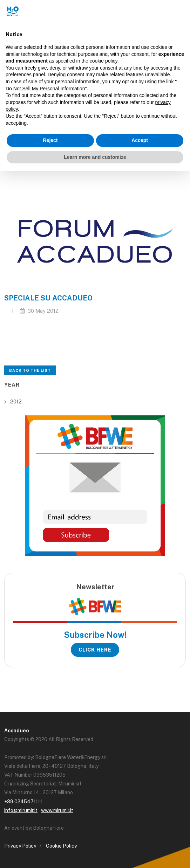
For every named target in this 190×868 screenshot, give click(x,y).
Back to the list (30, 370)
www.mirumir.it (57, 810)
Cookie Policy (61, 846)
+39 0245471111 (23, 802)
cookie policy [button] (104, 61)
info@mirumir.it (21, 810)
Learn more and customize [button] (95, 157)
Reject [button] (50, 140)
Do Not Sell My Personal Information (45, 89)
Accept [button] (140, 140)
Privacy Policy (20, 846)
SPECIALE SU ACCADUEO (48, 298)
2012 (16, 401)
